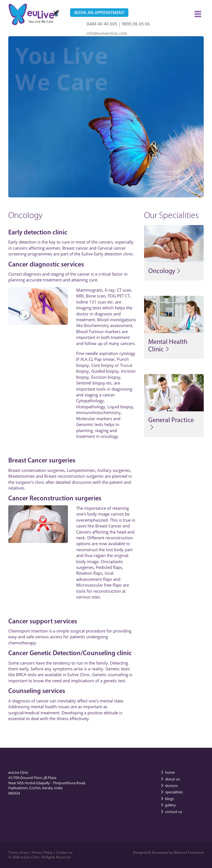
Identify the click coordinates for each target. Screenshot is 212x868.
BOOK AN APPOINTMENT (99, 12)
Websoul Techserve (189, 852)
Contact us (64, 852)
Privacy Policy (43, 852)
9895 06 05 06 (136, 24)
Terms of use (19, 852)
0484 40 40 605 (102, 24)
